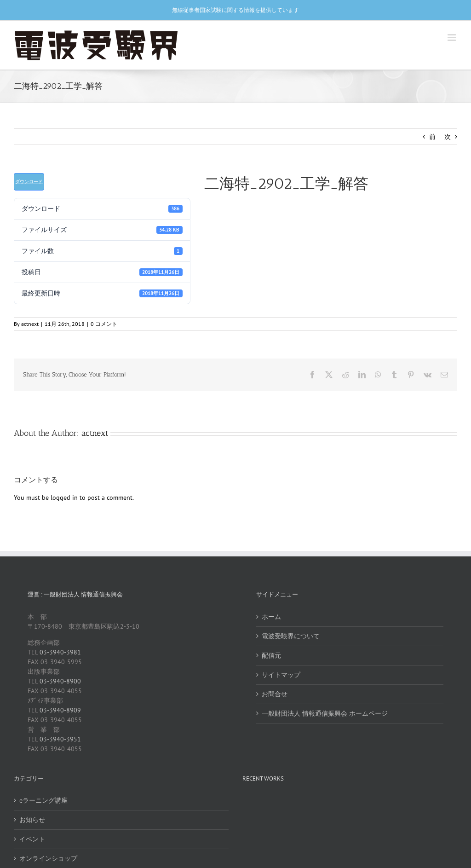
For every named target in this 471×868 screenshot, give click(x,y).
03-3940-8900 (60, 681)
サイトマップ (281, 675)
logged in (64, 498)
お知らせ (32, 820)
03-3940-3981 (60, 652)
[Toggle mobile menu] (452, 38)
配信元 (271, 655)
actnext (30, 324)
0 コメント (104, 324)
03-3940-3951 (60, 739)
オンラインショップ (48, 858)
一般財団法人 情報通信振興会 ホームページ (325, 713)
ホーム (271, 617)
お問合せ (275, 694)
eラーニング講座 (43, 800)
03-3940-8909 (60, 710)
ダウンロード (29, 182)
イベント (32, 839)
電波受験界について (291, 636)
